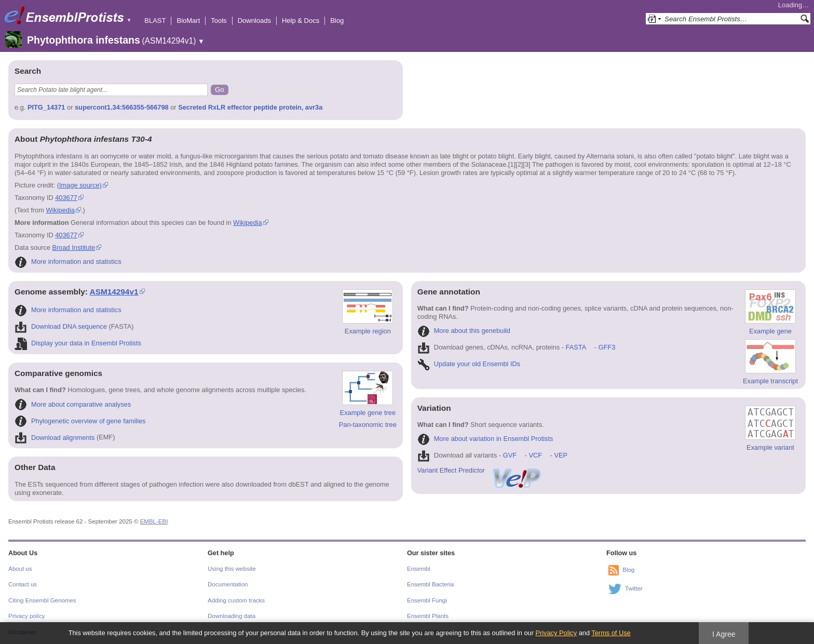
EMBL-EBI (154, 521)
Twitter (634, 588)
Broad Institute (74, 247)
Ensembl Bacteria (430, 584)
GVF (510, 455)
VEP (561, 455)
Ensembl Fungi (427, 600)
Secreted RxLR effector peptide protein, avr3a (250, 107)
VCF (535, 455)
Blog (337, 21)
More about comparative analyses (73, 404)
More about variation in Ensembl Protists (485, 439)
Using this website (232, 569)
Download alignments (55, 438)
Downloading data (232, 616)
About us (20, 569)
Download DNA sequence (61, 326)
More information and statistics (68, 261)
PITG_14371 (46, 107)
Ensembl (419, 569)
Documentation (228, 584)
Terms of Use (611, 633)
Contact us (23, 584)
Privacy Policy (556, 633)
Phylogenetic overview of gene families (80, 421)
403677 (66, 198)
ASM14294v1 (114, 292)
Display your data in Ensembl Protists (78, 343)
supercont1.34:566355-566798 (122, 107)
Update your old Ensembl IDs (469, 364)
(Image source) (79, 185)
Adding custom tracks (236, 600)
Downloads (254, 21)
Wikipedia (60, 210)
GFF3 (607, 347)
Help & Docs (301, 21)
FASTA (576, 347)
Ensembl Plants (428, 616)
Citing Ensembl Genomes (42, 600)
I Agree (724, 634)
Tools (219, 21)
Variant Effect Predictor (480, 470)
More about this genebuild (464, 331)
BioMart (188, 21)
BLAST (155, 21)
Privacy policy (26, 616)
